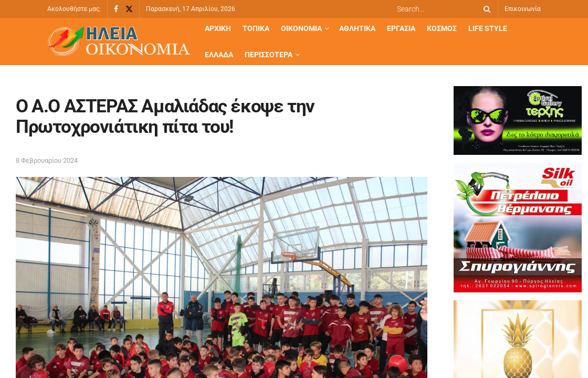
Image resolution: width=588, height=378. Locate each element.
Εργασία (401, 28)
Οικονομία (301, 28)
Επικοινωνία (523, 9)
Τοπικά (256, 28)
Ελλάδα (219, 55)
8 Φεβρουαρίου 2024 (47, 160)
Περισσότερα (269, 55)
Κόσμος (442, 28)
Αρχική (218, 28)
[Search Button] (485, 9)
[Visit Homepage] (119, 42)
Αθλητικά (357, 28)
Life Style (488, 28)
